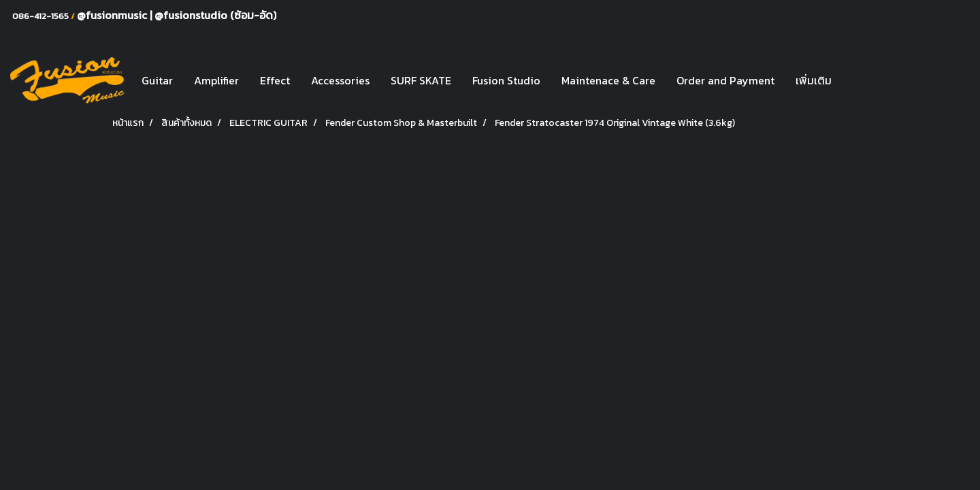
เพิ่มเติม (814, 80)
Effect (275, 80)
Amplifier (216, 80)
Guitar (157, 80)
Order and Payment (725, 80)
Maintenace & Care (608, 80)
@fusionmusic (113, 15)
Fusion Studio (506, 80)
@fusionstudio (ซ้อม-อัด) (215, 15)
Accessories (340, 80)
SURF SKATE (421, 80)
